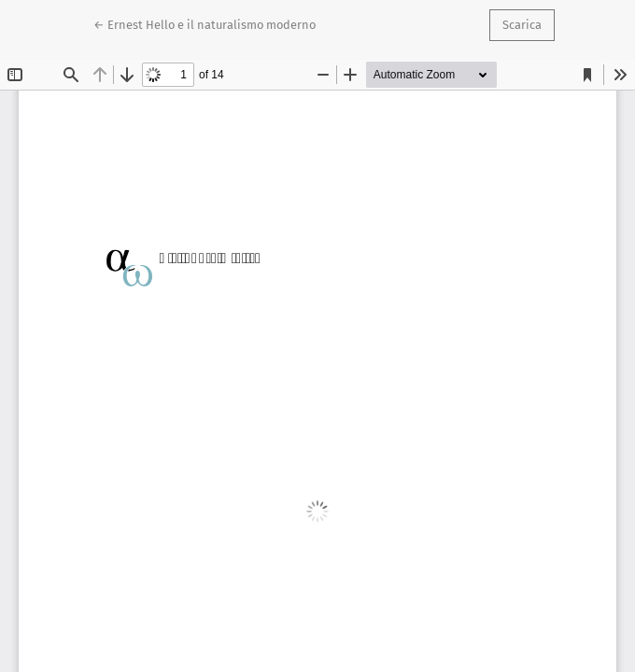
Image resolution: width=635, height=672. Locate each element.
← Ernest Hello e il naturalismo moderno (205, 23)
